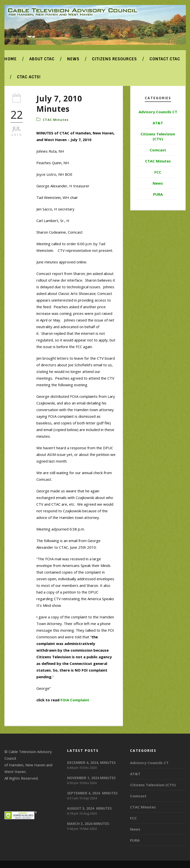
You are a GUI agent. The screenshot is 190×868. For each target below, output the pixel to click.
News (73, 59)
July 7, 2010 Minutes (59, 104)
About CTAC (42, 59)
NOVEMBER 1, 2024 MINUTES (91, 778)
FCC (158, 172)
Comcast (158, 150)
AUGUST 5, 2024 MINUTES (89, 808)
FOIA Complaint (75, 700)
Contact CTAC (165, 59)
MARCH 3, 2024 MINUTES (88, 824)
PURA (158, 194)
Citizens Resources (114, 59)
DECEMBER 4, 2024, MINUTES (91, 763)
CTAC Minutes (56, 120)
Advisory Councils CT (158, 112)
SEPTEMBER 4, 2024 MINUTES (92, 793)
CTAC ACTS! (29, 77)
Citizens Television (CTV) (158, 136)
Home (11, 59)
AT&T (158, 123)
